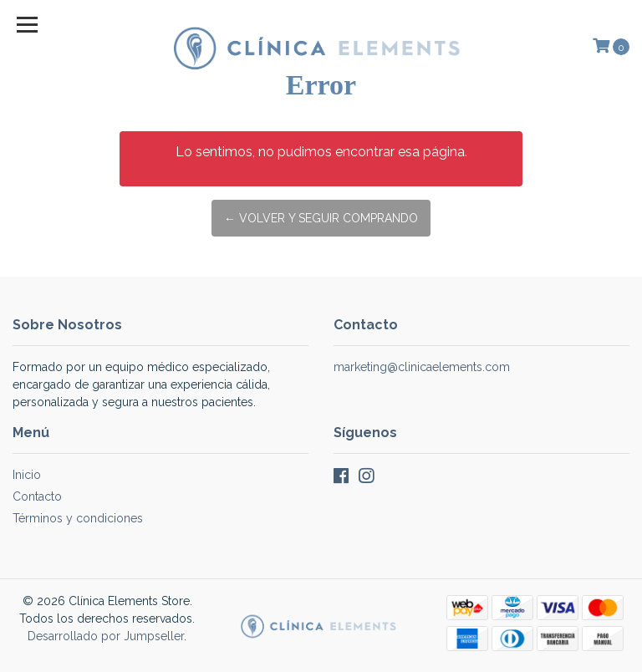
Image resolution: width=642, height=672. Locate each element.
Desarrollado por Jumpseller (106, 636)
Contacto (37, 496)
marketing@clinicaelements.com (422, 367)
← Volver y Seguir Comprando (321, 218)
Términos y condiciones (78, 518)
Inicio (27, 475)
